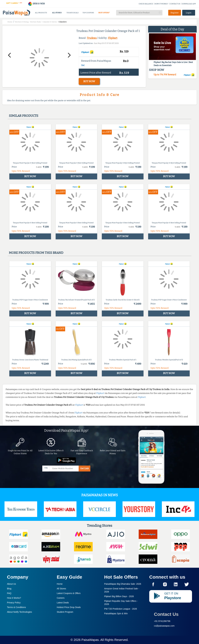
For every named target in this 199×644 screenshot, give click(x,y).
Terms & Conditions (16, 607)
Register (175, 13)
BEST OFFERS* (104, 13)
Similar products (24, 116)
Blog (9, 589)
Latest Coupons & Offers (69, 593)
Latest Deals (63, 603)
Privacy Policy (14, 603)
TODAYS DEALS (73, 13)
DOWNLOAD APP (189, 4)
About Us (12, 584)
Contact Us (166, 614)
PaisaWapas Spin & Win (116, 613)
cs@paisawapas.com (164, 626)
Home (60, 584)
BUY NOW (89, 81)
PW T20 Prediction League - (121, 609)
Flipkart (113, 38)
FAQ (9, 593)
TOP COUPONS (88, 13)
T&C (83, 65)
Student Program (65, 612)
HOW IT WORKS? (161, 4)
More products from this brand (36, 253)
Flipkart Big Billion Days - (119, 596)
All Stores (61, 589)
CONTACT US (175, 4)
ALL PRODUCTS (41, 13)
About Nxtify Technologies (20, 612)
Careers (61, 598)
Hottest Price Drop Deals (69, 607)
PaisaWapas (90, 640)
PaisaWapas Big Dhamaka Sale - (123, 584)
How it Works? (14, 598)
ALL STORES (57, 13)
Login (189, 13)
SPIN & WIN (36, 4)
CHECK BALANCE (146, 4)
